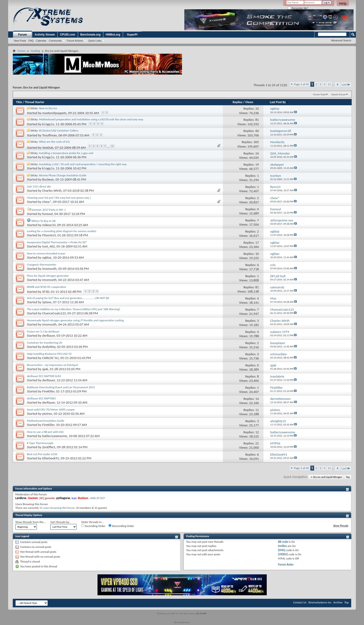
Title (19, 102)
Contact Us (300, 602)
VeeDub (48, 148)
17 (257, 243)
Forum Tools (319, 94)
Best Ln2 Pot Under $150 (42, 454)
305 (256, 142)
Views (249, 102)
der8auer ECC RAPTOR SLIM (44, 376)
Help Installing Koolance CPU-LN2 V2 (49, 354)
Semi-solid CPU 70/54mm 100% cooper (51, 410)
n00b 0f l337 (97, 498)
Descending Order (121, 526)
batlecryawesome (55, 436)
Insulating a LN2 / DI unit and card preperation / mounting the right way (83, 164)
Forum (22, 35)
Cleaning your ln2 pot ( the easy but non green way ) (59, 198)
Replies (237, 102)
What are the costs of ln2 (54, 142)
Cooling (35, 51)
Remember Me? (298, 8)
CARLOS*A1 (50, 358)
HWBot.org (113, 35)
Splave (47, 302)
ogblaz (47, 257)
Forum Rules (286, 564)
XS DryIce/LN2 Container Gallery (59, 130)
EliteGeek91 (51, 458)
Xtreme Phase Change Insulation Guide (63, 175)
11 (329, 84)
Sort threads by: (60, 522)
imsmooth (49, 269)
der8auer (49, 336)
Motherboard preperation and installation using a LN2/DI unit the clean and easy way (91, 119)
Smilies (282, 546)
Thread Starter (35, 102)
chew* (47, 202)
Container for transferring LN (44, 343)
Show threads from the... (31, 522)
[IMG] (282, 550)
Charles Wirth (52, 191)
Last (346, 84)
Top (348, 477)
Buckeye (48, 179)
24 (257, 153)
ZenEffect (49, 447)
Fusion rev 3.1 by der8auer (43, 331)
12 (257, 432)
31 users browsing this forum (57, 508)
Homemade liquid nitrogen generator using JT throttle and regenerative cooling (75, 320)
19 (257, 164)
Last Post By (279, 102)
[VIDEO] (283, 554)
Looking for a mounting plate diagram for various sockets (62, 231)
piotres (47, 414)
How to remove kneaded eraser (46, 253)
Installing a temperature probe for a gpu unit (66, 153)
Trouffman (50, 135)
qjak (45, 369)
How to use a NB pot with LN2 (45, 432)
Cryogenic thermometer (42, 265)
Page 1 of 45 (301, 84)
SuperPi (132, 35)
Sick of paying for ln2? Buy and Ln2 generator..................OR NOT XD (68, 298)
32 (257, 109)
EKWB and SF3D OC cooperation (47, 287)
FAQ (31, 41)
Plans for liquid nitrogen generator (48, 276)
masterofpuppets (54, 113)
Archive (338, 602)
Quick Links (95, 41)
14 (257, 399)
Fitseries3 (49, 235)
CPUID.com (67, 35)
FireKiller (48, 391)
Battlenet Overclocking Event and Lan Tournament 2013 (61, 387)
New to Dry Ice (48, 108)
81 (257, 120)
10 (257, 254)
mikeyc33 (49, 225)
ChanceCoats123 (54, 313)
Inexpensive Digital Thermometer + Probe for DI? (57, 242)
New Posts (20, 41)
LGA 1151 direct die (39, 186)
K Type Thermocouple (40, 443)
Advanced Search (341, 40)
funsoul (47, 214)
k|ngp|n (48, 124)
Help (343, 3)
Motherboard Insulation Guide (45, 421)
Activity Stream (45, 35)
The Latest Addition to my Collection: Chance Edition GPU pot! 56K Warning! (74, 309)
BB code (283, 542)
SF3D (46, 292)
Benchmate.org (90, 35)
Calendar (41, 41)
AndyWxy (49, 347)
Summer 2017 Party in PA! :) (49, 210)
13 (112, 146)
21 (257, 443)
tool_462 (49, 246)
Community (55, 41)
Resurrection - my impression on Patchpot (52, 365)
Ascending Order (93, 526)
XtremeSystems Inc (320, 602)
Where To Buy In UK (43, 221)
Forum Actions (75, 41)
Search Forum (339, 94)
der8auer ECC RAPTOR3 (41, 398)
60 (257, 131)
